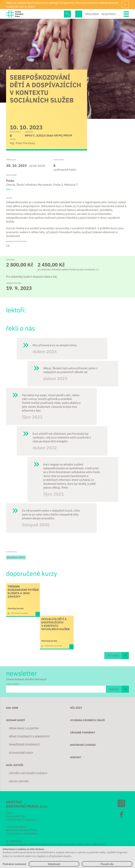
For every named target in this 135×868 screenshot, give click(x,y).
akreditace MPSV (16, 557)
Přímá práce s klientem (24, 728)
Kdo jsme (12, 708)
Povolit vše (107, 864)
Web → (9, 189)
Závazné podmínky (83, 732)
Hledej (67, 14)
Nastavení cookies (83, 745)
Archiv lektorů (19, 781)
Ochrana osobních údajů (87, 720)
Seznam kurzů (16, 720)
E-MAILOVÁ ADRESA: (13, 684)
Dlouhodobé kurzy (21, 753)
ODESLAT (114, 689)
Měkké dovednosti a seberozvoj (29, 736)
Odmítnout (54, 864)
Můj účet (76, 708)
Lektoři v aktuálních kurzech (28, 773)
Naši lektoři (15, 765)
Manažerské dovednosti (24, 744)
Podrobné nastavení (14, 864)
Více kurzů (113, 656)
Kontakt (76, 757)
